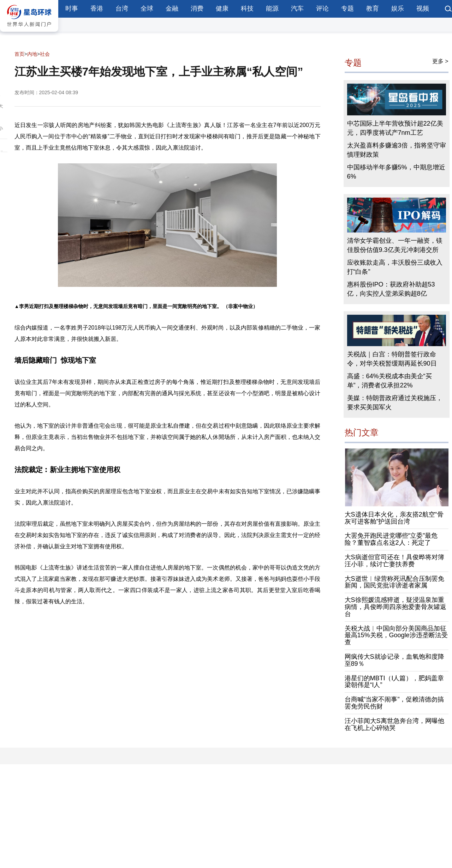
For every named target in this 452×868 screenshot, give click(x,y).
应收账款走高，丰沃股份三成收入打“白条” (395, 267)
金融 (172, 8)
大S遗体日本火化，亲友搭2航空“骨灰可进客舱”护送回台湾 (394, 518)
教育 (373, 8)
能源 (272, 8)
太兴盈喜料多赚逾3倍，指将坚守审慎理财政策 (397, 150)
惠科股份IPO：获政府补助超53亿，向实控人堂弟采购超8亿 (391, 289)
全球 (147, 8)
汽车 (297, 8)
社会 (45, 54)
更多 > (440, 61)
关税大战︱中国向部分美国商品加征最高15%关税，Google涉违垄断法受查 (396, 635)
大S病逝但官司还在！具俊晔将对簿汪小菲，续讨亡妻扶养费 (394, 561)
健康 (222, 8)
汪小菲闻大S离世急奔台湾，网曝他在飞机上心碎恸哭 (394, 724)
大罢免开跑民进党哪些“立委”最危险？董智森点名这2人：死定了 (391, 539)
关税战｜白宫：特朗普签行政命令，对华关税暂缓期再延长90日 (392, 359)
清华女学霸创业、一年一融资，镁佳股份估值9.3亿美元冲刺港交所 (395, 245)
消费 (197, 8)
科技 (247, 8)
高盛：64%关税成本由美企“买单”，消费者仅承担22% (389, 381)
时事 (72, 8)
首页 (19, 54)
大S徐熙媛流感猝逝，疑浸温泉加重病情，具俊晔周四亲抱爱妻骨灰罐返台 (395, 607)
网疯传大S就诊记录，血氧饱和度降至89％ (394, 660)
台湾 (122, 8)
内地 (32, 54)
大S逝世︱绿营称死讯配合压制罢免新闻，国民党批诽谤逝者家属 (394, 582)
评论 (322, 8)
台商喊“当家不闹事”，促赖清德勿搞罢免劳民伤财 (394, 703)
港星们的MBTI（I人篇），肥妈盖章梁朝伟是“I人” (394, 682)
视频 (423, 8)
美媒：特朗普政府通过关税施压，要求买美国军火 (395, 403)
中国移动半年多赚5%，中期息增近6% (396, 172)
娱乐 (398, 8)
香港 (97, 8)
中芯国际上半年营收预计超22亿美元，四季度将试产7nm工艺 (395, 128)
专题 (347, 8)
